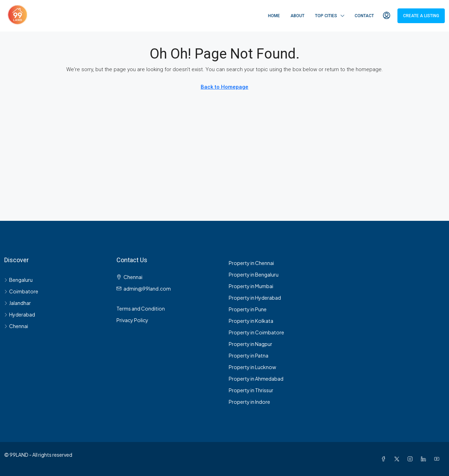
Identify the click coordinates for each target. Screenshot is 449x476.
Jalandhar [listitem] (18, 303)
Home (274, 16)
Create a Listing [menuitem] (421, 16)
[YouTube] (438, 459)
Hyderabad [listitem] (20, 314)
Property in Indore (249, 402)
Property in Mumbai (251, 286)
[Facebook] (385, 459)
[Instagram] (411, 459)
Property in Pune (248, 309)
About (297, 16)
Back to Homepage (224, 87)
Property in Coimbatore (256, 332)
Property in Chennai (251, 263)
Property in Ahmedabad (256, 379)
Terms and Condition (141, 308)
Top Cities (326, 16)
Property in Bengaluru (254, 274)
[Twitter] (398, 459)
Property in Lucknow (252, 367)
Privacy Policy (132, 320)
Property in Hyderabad (255, 298)
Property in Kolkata (251, 321)
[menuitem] (387, 16)
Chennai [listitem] (16, 326)
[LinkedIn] (425, 459)
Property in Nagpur (250, 344)
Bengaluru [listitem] (18, 280)
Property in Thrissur (251, 390)
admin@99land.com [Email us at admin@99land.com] (147, 288)
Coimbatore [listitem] (21, 291)
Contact (364, 16)
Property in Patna (249, 355)
